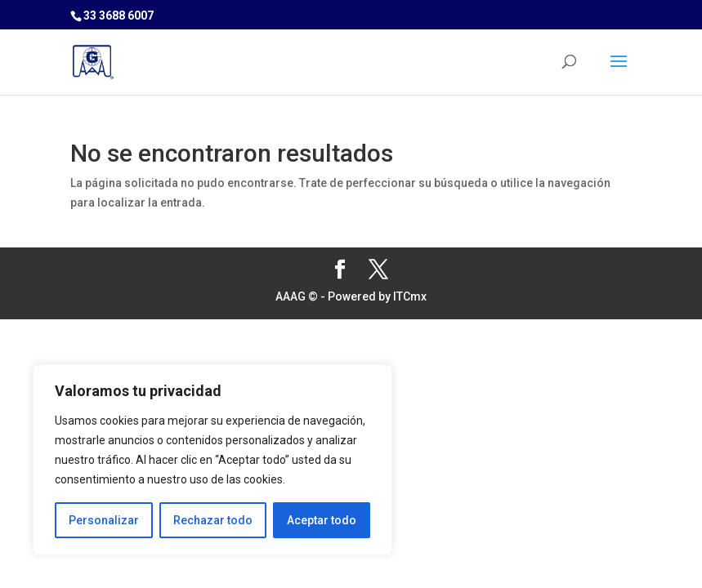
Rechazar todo (213, 520)
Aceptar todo (322, 520)
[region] (212, 460)
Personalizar (104, 520)
